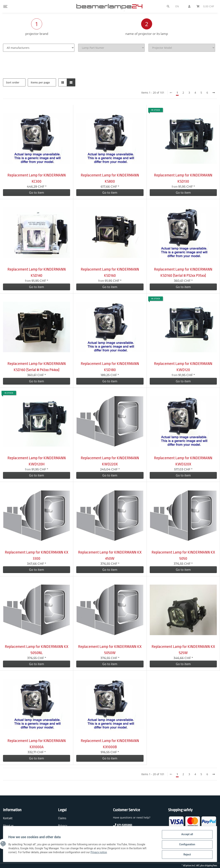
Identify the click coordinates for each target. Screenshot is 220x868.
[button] (63, 82)
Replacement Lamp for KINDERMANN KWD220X (110, 461)
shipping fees (211, 866)
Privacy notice (100, 853)
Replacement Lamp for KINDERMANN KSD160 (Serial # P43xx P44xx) (37, 367)
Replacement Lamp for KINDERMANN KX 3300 (37, 555)
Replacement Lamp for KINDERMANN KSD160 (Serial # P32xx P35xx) (183, 272)
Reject (186, 855)
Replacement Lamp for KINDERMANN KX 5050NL (37, 650)
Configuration (186, 845)
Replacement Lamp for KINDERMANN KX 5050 (183, 555)
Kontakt (8, 818)
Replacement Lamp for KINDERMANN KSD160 (110, 272)
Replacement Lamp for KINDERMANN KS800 (110, 178)
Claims (62, 818)
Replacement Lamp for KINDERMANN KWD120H (37, 461)
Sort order (13, 82)
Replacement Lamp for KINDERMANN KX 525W (183, 650)
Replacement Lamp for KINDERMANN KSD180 (110, 367)
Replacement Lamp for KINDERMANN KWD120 (183, 367)
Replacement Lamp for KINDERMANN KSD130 (183, 178)
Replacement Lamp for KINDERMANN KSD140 (37, 272)
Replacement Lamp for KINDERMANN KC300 (37, 178)
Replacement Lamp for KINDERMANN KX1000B (110, 744)
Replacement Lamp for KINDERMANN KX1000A (37, 744)
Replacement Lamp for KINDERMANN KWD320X (183, 461)
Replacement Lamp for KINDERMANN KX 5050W (110, 650)
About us (8, 826)
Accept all (186, 835)
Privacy (63, 826)
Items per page (40, 82)
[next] (214, 93)
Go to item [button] (37, 193)
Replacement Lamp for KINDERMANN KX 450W (110, 555)
